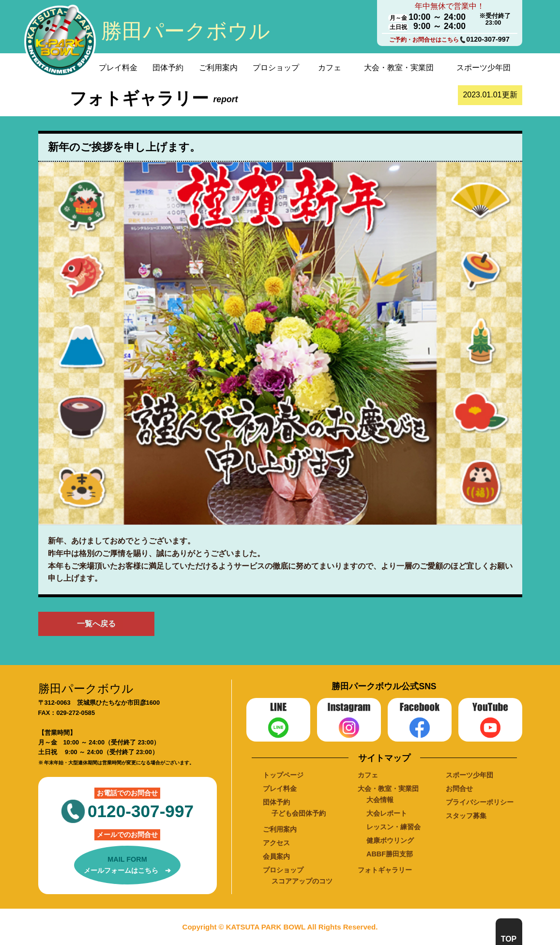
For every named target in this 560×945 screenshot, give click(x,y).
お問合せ (459, 789)
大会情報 (380, 800)
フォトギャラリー (385, 870)
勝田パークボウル (186, 31)
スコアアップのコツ (302, 881)
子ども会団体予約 (299, 813)
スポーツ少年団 (484, 68)
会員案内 (276, 856)
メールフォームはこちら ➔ (127, 864)
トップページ (283, 775)
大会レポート (387, 813)
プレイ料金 (118, 68)
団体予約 (168, 68)
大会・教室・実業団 (399, 68)
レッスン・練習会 (394, 827)
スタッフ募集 (466, 816)
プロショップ (276, 68)
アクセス (276, 843)
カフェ (330, 68)
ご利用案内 (218, 68)
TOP (509, 939)
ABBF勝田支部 (390, 854)
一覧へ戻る (96, 624)
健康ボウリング (390, 840)
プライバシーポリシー (480, 802)
